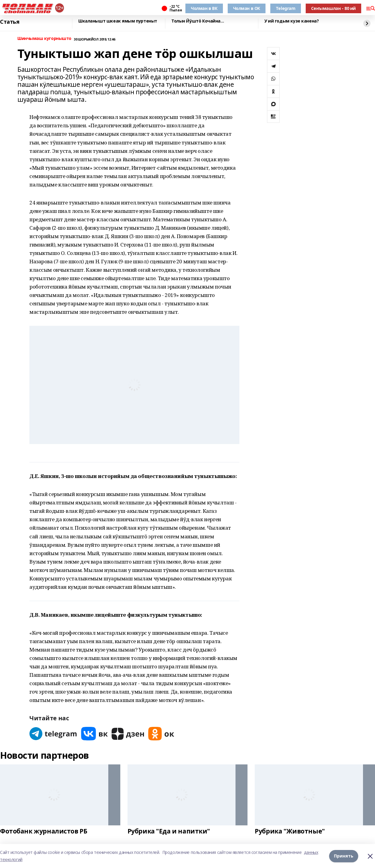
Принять (344, 856)
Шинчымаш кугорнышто (44, 39)
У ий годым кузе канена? (291, 21)
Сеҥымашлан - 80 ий (333, 8)
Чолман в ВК (204, 8)
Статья (10, 22)
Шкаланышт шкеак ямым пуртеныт (118, 21)
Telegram (286, 8)
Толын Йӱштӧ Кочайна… (198, 21)
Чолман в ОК (247, 8)
